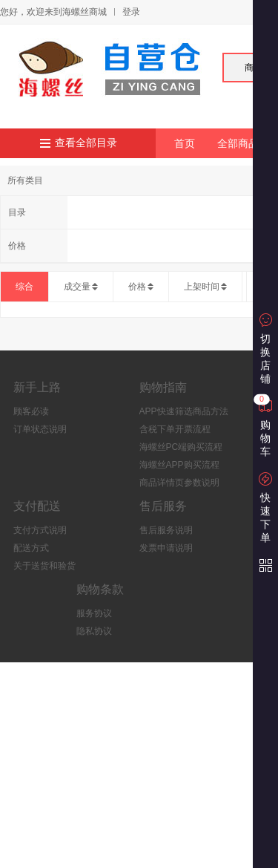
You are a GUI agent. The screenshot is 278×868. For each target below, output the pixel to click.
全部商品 (238, 143)
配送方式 (31, 548)
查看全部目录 (86, 143)
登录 (131, 12)
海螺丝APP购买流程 (179, 465)
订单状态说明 (40, 429)
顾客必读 (31, 411)
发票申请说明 (166, 548)
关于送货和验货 (44, 566)
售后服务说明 (166, 530)
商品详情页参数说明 (179, 483)
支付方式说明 (40, 530)
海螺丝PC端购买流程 (181, 447)
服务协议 (94, 613)
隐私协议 (94, 631)
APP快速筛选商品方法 (184, 411)
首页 (185, 143)
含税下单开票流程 (175, 429)
